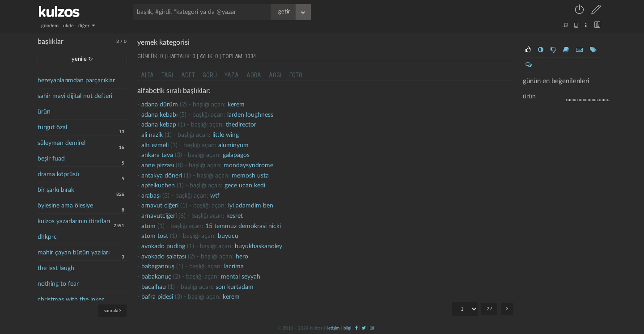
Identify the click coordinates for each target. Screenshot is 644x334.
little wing (226, 135)
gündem (50, 26)
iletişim (333, 328)
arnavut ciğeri (160, 206)
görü (210, 75)
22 (489, 309)
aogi (275, 75)
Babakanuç (156, 277)
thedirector (241, 125)
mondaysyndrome (248, 165)
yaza (232, 75)
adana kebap (159, 125)
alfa (147, 75)
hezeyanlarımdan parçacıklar (76, 80)
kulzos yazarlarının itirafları (74, 221)
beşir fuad (51, 159)
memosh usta (250, 176)
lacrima (234, 266)
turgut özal (52, 127)
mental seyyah (241, 277)
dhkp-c (47, 237)
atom (148, 226)
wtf (215, 196)
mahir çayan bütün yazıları (74, 253)
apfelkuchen (158, 186)
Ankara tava (157, 155)
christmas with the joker (71, 300)
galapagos (236, 155)
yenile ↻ (82, 59)
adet (188, 75)
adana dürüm (160, 105)
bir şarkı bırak (56, 190)
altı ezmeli (155, 145)
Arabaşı (151, 196)
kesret (235, 216)
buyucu (228, 236)
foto (296, 75)
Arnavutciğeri (159, 216)
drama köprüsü (58, 174)
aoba (254, 75)
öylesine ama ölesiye (65, 206)
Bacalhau (154, 287)
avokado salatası (164, 257)
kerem (236, 105)
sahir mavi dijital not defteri (75, 96)
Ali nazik (152, 135)
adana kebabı (159, 115)
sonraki (112, 311)
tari (167, 75)
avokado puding (163, 246)
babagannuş (158, 266)
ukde (68, 26)
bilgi (347, 328)
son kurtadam (235, 287)
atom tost (155, 236)
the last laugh (56, 268)
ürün (44, 112)
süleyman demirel (61, 143)
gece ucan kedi (245, 186)
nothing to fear (58, 284)
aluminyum (233, 145)
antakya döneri (162, 176)
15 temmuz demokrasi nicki (243, 226)
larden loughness (250, 115)
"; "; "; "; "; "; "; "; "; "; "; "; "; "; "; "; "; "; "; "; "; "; (465, 309)
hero (242, 257)
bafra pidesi (157, 297)
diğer (87, 26)
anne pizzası (158, 165)
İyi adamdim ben (251, 206)
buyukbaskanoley (258, 246)
